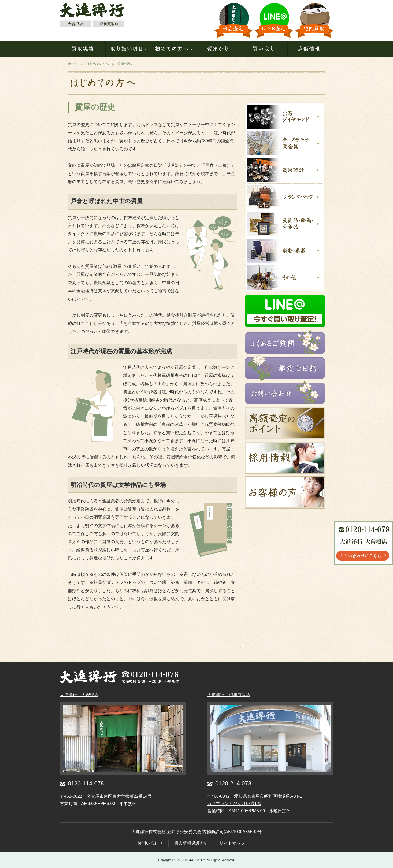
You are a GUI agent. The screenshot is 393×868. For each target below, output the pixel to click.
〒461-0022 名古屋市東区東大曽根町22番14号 (106, 796)
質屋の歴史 (95, 107)
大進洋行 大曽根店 (79, 695)
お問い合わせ (150, 843)
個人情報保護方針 (191, 843)
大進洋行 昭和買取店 (229, 695)
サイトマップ (232, 843)
